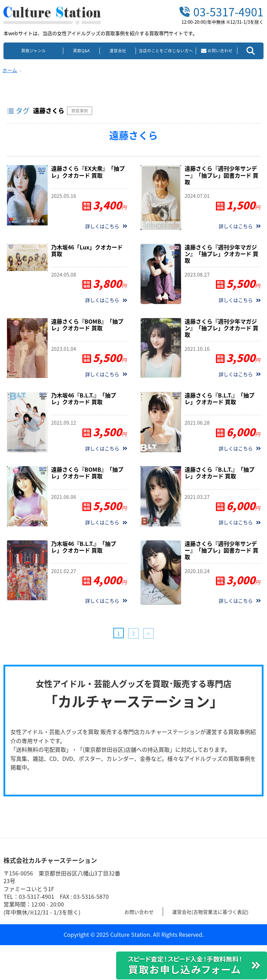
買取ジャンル (34, 51)
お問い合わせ (141, 911)
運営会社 (118, 51)
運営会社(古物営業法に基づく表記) (220, 911)
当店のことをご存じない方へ (166, 51)
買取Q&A (81, 51)
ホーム (10, 70)
